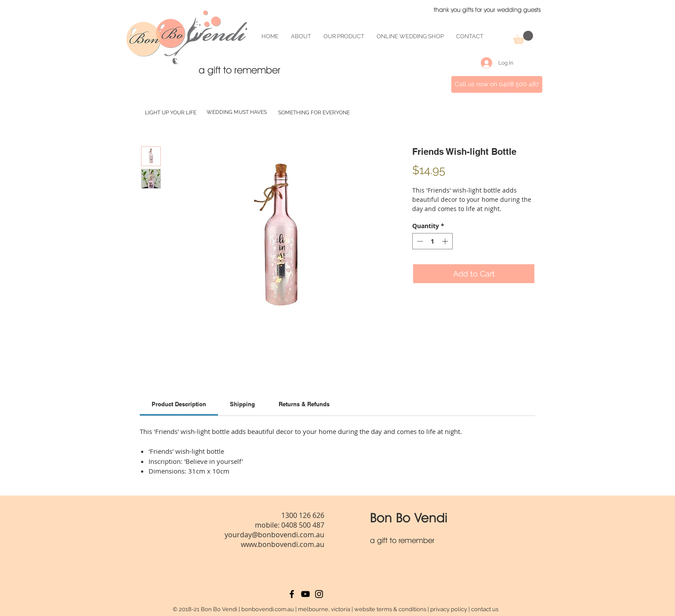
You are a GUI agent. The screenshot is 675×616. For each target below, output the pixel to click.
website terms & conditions (390, 609)
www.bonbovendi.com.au (283, 544)
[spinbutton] (432, 241)
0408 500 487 (303, 525)
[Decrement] (419, 241)
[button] (523, 37)
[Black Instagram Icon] (319, 594)
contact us (485, 609)
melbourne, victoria (324, 609)
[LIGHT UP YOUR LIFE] (171, 113)
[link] (179, 404)
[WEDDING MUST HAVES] (237, 112)
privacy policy (449, 609)
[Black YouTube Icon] (305, 594)
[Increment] (446, 241)
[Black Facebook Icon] (292, 594)
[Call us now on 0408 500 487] (497, 84)
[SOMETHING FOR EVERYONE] (314, 113)
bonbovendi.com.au (268, 609)
